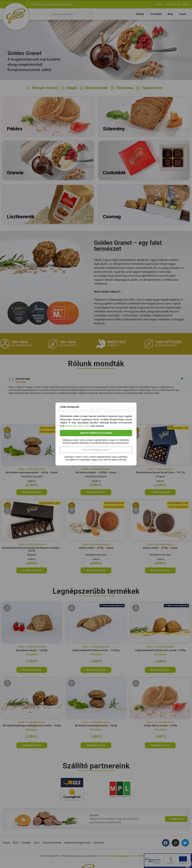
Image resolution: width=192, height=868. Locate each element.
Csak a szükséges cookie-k (96, 450)
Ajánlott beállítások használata (96, 433)
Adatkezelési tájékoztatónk (78, 426)
